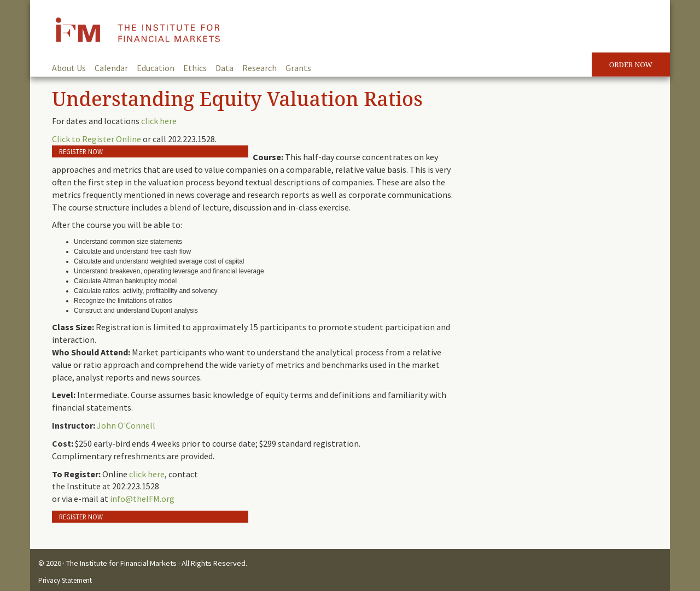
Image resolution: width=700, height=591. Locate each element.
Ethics (195, 68)
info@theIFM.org (142, 499)
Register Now (81, 151)
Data (224, 68)
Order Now (631, 65)
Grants (298, 68)
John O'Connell (126, 425)
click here (159, 121)
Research (259, 68)
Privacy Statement (65, 580)
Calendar (111, 68)
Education (156, 68)
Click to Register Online (97, 139)
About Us (69, 68)
